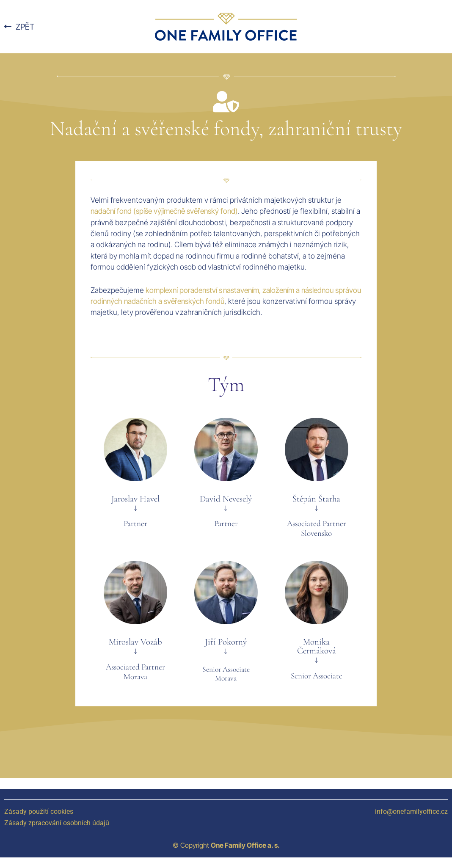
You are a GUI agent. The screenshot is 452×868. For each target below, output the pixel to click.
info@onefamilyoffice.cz (411, 812)
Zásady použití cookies (39, 812)
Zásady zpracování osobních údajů (57, 823)
